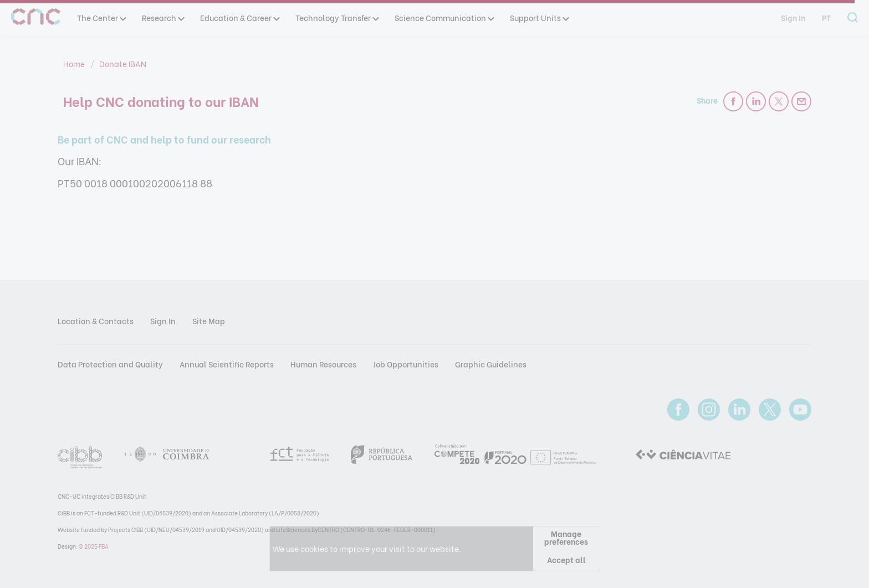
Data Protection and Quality (110, 364)
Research (163, 17)
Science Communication (444, 17)
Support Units (539, 17)
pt (826, 17)
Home (75, 63)
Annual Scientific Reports (227, 364)
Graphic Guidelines (491, 364)
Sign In (793, 17)
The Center (101, 17)
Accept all (566, 559)
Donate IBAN (123, 63)
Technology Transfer (337, 17)
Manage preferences (566, 537)
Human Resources (323, 364)
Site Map (209, 321)
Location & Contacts (96, 321)
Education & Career (239, 17)
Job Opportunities (406, 364)
